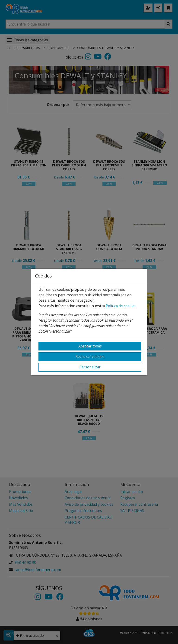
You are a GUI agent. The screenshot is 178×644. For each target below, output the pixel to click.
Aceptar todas (90, 346)
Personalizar (90, 367)
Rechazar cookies (90, 357)
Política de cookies (121, 306)
